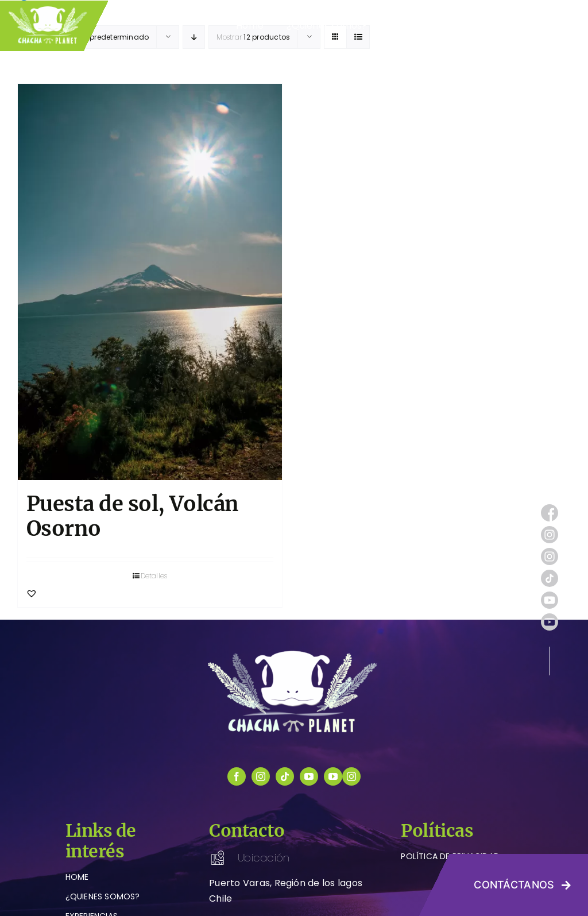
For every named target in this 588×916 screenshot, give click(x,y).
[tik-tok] (550, 574)
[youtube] (309, 776)
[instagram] (261, 776)
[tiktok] (285, 776)
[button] (32, 593)
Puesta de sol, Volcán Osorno (133, 516)
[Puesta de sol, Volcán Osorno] (150, 282)
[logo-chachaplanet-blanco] (294, 653)
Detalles (154, 576)
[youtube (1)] (550, 596)
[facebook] (237, 776)
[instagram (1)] (550, 530)
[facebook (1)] (550, 509)
